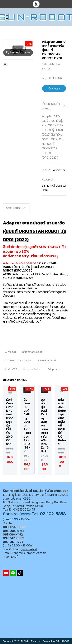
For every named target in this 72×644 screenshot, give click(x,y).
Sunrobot (10, 352)
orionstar (59, 170)
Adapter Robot (32, 369)
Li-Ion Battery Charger (18, 360)
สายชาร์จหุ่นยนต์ (47, 360)
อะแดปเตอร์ (11, 369)
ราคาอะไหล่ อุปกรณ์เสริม (54, 188)
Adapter (52, 369)
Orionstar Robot (32, 352)
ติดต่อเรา (54, 88)
